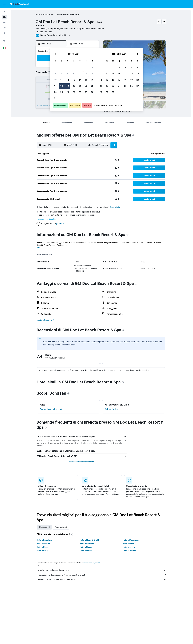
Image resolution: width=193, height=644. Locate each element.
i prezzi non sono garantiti (92, 563)
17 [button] (55, 86)
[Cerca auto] (4, 23)
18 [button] (62, 86)
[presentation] (132, 111)
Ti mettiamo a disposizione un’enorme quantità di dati (102, 575)
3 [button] (55, 74)
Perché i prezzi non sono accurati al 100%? (102, 579)
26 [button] (68, 92)
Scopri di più (115, 207)
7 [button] (80, 74)
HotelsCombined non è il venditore (102, 570)
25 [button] (62, 92)
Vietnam (46, 15)
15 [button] (86, 80)
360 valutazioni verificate (59, 35)
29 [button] (86, 92)
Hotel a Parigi (43, 551)
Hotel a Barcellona (45, 540)
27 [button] (74, 92)
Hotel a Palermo (129, 551)
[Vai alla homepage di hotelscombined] (19, 4)
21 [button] (80, 86)
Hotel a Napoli (43, 547)
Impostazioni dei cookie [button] (46, 219)
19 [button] (68, 86)
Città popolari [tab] (44, 527)
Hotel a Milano (86, 551)
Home (38, 15)
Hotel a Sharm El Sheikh (90, 540)
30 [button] (92, 92)
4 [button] (61, 74)
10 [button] (55, 80)
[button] (4, 4)
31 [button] (55, 98)
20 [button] (74, 86)
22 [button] (86, 86)
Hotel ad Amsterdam (131, 540)
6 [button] (74, 74)
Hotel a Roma (128, 544)
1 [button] (86, 68)
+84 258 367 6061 (44, 32)
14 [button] (80, 80)
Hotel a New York (87, 544)
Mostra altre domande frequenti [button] (82, 462)
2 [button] (92, 68)
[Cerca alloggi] (4, 17)
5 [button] (68, 74)
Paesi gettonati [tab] (61, 527)
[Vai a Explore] (4, 33)
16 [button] (92, 80)
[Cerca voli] (4, 12)
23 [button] (92, 86)
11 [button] (62, 80)
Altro (39, 248)
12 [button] (68, 80)
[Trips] (4, 41)
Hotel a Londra (129, 547)
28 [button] (80, 92)
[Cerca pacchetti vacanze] (4, 28)
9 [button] (92, 74)
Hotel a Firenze (86, 547)
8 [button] (86, 74)
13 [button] (74, 80)
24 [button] (55, 92)
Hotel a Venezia (43, 544)
